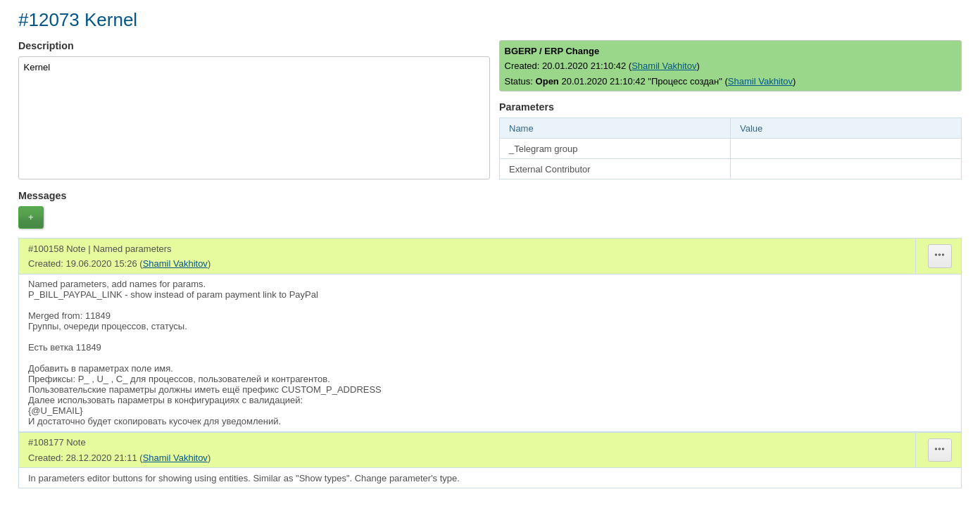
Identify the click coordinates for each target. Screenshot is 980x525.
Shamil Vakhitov (664, 66)
